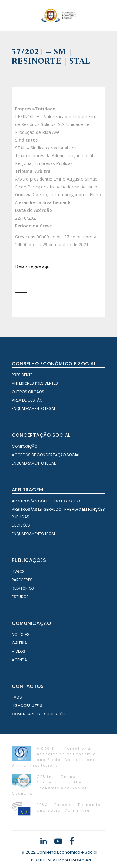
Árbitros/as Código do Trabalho (46, 501)
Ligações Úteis (27, 706)
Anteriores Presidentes (35, 383)
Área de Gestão (27, 400)
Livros (18, 571)
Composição (24, 446)
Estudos (20, 597)
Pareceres (22, 580)
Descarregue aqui (33, 266)
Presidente (22, 375)
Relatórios (23, 588)
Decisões (21, 525)
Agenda (19, 660)
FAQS (17, 697)
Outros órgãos (28, 392)
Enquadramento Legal (34, 409)
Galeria (19, 643)
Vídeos (19, 651)
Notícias (21, 634)
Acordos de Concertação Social (46, 455)
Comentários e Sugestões (39, 714)
